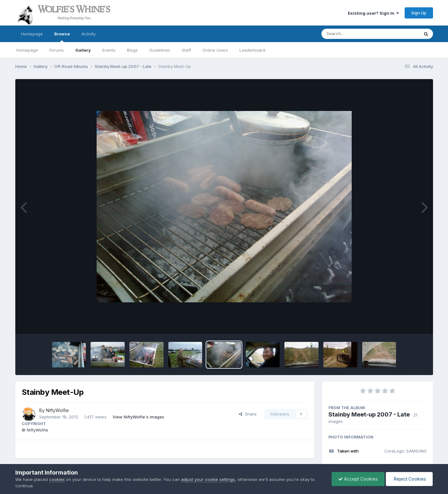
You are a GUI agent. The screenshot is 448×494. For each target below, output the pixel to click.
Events (109, 50)
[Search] (353, 34)
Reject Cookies (409, 479)
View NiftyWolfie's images (138, 417)
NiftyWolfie (57, 410)
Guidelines (160, 50)
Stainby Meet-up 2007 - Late (369, 414)
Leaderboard (252, 50)
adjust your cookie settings (208, 479)
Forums (57, 50)
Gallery (83, 50)
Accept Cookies (358, 479)
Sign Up (419, 13)
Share (248, 414)
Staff (186, 50)
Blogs (132, 50)
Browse (62, 37)
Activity (88, 34)
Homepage (32, 34)
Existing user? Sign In (373, 13)
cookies (57, 479)
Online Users (215, 50)
